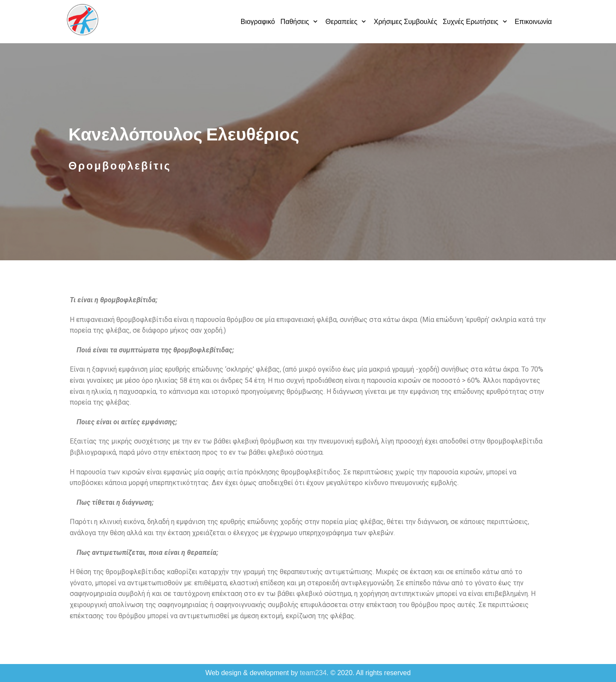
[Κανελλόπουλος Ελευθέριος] (82, 19)
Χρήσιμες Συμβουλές (406, 22)
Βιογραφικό (258, 22)
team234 (313, 673)
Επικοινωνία (533, 22)
